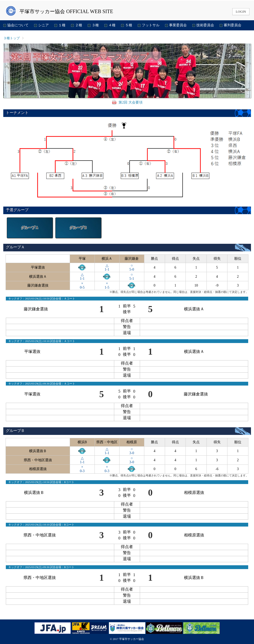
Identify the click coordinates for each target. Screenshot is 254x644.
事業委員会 (178, 25)
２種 (79, 25)
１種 (62, 25)
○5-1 (132, 277)
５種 (129, 25)
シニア (43, 25)
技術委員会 (205, 25)
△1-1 (107, 267)
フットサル (151, 25)
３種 (95, 25)
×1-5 (107, 285)
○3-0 (132, 451)
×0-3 (82, 469)
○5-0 (132, 267)
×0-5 (82, 285)
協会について (18, 25)
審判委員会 (233, 25)
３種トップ (11, 38)
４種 (112, 25)
